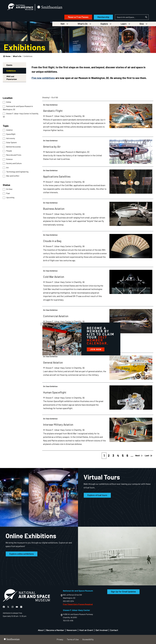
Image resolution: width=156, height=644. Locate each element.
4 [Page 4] (118, 455)
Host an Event (86, 630)
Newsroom (72, 630)
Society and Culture (14, 163)
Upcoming (10, 197)
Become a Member (55, 630)
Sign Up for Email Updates (123, 592)
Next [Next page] (139, 455)
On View (9, 189)
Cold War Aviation (54, 277)
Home (8, 56)
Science (9, 159)
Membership (103, 17)
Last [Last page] (149, 455)
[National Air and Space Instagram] (13, 607)
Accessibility (88, 639)
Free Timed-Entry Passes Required (78, 604)
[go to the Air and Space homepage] (26, 596)
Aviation (9, 130)
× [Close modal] (42, 324)
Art (7, 168)
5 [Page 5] (123, 455)
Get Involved (102, 630)
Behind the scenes (13, 147)
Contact (114, 630)
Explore (104, 24)
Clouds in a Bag (52, 241)
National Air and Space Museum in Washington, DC (18, 108)
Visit (63, 24)
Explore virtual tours (97, 495)
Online (9, 102)
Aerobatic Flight (53, 111)
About (41, 630)
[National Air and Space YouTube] (17, 607)
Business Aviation (54, 209)
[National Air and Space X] (8, 607)
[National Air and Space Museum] (20, 7)
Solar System (11, 142)
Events (9, 65)
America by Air (52, 146)
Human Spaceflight (55, 392)
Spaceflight (11, 134)
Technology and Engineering (17, 172)
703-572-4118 (68, 621)
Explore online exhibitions (22, 554)
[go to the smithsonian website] (50, 7)
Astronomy (11, 138)
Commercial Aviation (56, 316)
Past (8, 193)
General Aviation (53, 362)
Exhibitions (11, 71)
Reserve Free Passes (78, 17)
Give (142, 24)
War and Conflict (13, 176)
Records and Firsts (14, 155)
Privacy (60, 639)
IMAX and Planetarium (12, 78)
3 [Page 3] (113, 455)
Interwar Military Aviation (58, 424)
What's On (83, 24)
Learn (124, 24)
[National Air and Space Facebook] (4, 607)
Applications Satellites (57, 176)
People (9, 151)
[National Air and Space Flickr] (21, 607)
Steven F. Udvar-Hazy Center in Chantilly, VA (21, 115)
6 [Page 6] (127, 455)
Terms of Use (73, 639)
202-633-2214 (68, 601)
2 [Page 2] (109, 455)
